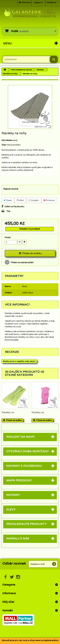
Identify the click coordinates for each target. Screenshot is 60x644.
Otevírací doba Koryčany (28, 451)
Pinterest (49, 200)
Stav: (4, 145)
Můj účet (8, 602)
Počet (8, 238)
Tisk (8, 211)
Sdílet (20, 200)
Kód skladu (7, 140)
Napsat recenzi (11, 189)
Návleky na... (8, 412)
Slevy (11, 509)
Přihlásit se (51, 3)
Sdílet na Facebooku (14, 207)
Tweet (8, 200)
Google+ (34, 200)
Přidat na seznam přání (22, 263)
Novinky (13, 495)
